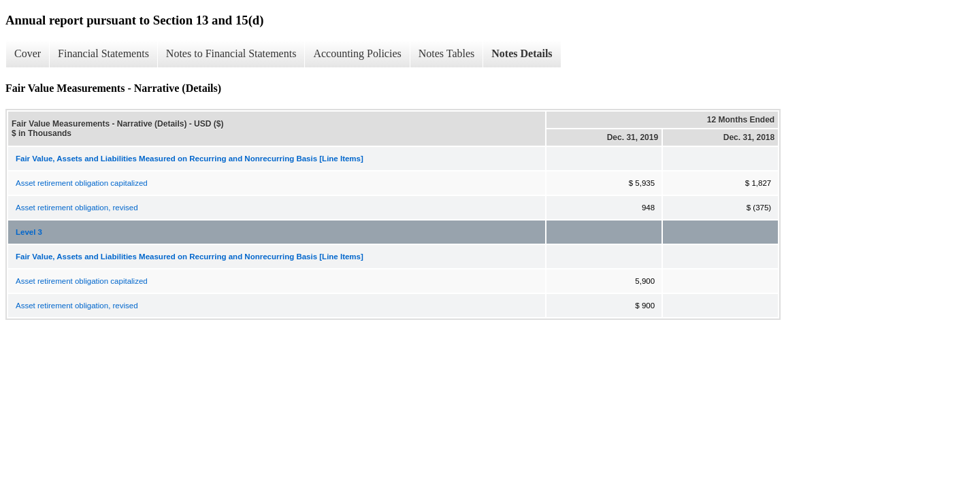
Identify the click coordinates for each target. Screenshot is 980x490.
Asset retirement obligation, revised (77, 208)
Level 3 (29, 232)
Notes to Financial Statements (231, 53)
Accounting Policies (357, 53)
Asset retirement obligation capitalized (82, 183)
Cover (28, 53)
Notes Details (522, 53)
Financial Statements (103, 53)
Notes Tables (447, 53)
